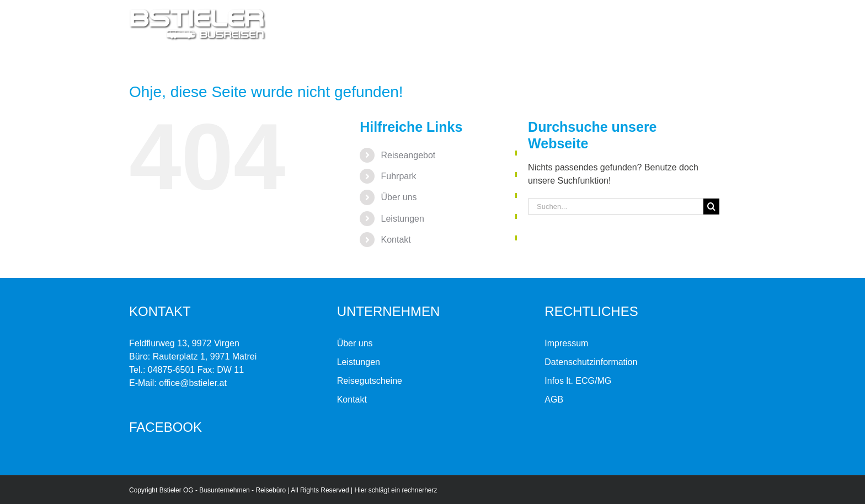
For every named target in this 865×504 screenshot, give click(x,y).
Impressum (566, 343)
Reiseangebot (409, 155)
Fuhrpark (399, 176)
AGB (554, 400)
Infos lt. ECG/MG (578, 381)
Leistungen (403, 219)
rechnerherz (419, 490)
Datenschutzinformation (591, 362)
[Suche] (711, 207)
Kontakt (396, 240)
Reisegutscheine (370, 381)
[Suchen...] (616, 207)
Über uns (399, 197)
